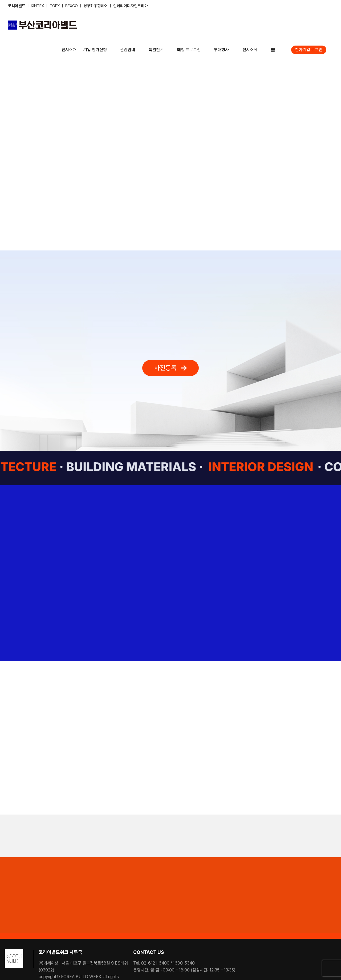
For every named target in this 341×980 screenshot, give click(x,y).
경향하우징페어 (96, 6)
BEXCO (72, 6)
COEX (55, 6)
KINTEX (38, 6)
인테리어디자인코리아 (131, 6)
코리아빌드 (17, 6)
